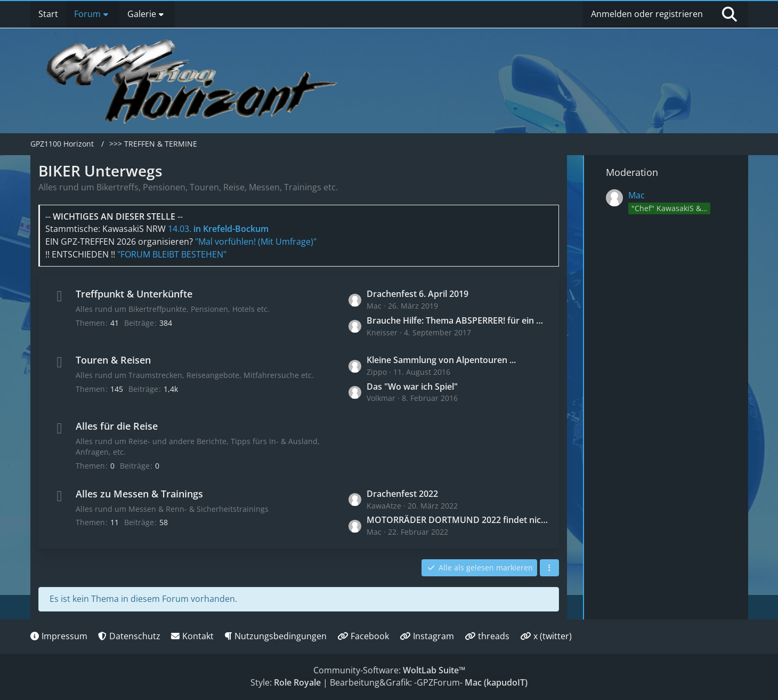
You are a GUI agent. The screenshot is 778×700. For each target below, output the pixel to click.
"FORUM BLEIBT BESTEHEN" (172, 254)
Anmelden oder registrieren (647, 14)
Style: (286, 682)
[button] (549, 568)
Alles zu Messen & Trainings (139, 494)
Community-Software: (389, 670)
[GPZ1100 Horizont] (194, 81)
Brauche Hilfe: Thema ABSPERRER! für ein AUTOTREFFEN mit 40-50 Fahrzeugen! (457, 320)
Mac (637, 195)
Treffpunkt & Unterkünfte (134, 294)
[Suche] (730, 14)
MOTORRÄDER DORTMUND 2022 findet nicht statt (457, 520)
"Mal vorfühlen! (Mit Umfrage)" (256, 242)
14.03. (218, 229)
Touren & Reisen (113, 360)
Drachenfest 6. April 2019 (418, 294)
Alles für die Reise (117, 426)
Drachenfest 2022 (402, 494)
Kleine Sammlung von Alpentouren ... (441, 360)
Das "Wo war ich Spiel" (412, 387)
